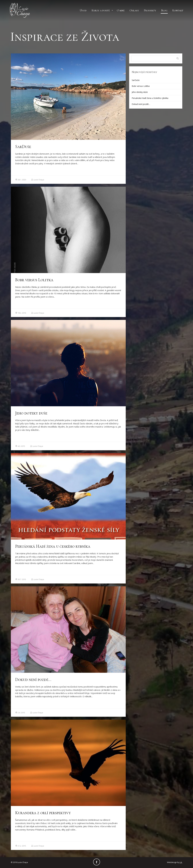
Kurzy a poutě (101, 10)
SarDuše (23, 147)
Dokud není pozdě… (33, 680)
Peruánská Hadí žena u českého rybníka (53, 546)
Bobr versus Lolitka (34, 280)
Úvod (83, 10)
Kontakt (178, 10)
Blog (164, 10)
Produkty (150, 10)
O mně (121, 10)
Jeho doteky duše (31, 413)
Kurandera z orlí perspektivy (43, 813)
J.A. (181, 862)
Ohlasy (134, 10)
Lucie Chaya (37, 180)
